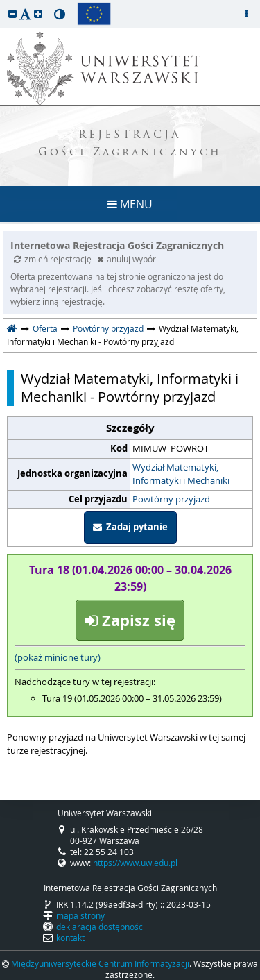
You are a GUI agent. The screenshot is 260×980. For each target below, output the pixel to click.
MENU (130, 204)
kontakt (70, 938)
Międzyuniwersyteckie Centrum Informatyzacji (100, 963)
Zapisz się (130, 620)
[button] (12, 14)
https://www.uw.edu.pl (135, 863)
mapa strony (80, 915)
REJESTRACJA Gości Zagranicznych (130, 144)
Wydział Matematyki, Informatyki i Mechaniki (181, 474)
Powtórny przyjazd (108, 328)
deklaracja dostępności (101, 927)
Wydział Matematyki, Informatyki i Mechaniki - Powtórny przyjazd (130, 388)
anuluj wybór (127, 259)
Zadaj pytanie (130, 527)
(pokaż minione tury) (58, 657)
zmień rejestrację (54, 259)
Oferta (45, 328)
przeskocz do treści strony (3, 3)
